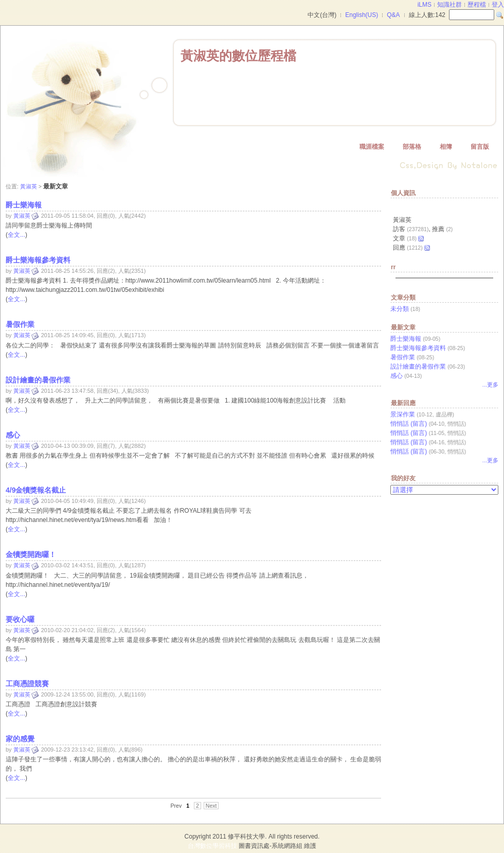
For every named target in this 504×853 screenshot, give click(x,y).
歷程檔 (477, 5)
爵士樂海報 (406, 339)
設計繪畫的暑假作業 (418, 367)
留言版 (480, 147)
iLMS (425, 5)
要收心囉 (20, 619)
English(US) (362, 15)
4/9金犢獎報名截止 (36, 490)
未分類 (400, 309)
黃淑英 (29, 186)
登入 (498, 5)
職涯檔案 (372, 147)
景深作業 (403, 414)
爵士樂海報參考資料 (418, 348)
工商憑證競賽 (27, 684)
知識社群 (449, 5)
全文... (16, 235)
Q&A (393, 15)
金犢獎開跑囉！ (31, 554)
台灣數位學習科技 (212, 846)
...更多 (490, 385)
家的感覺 (20, 739)
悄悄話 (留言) (409, 424)
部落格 (412, 147)
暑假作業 (403, 357)
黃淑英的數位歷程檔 (238, 56)
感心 (397, 376)
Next (211, 806)
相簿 (446, 147)
